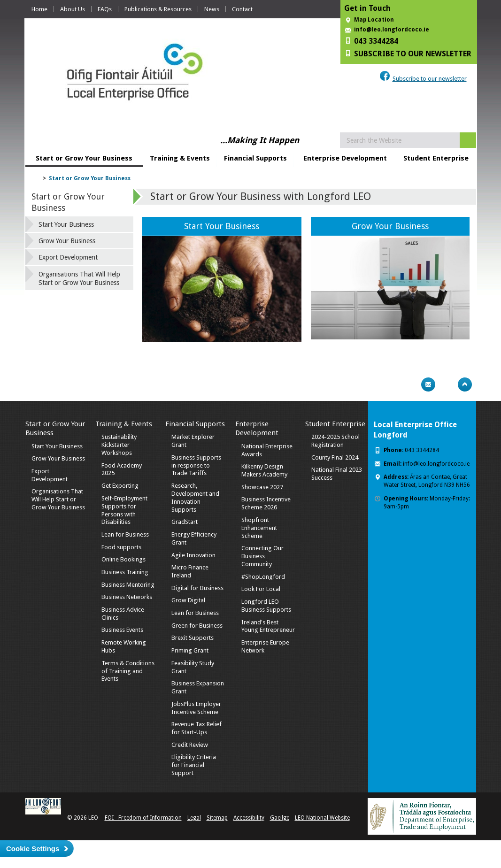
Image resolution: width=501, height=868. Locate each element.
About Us (73, 9)
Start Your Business (222, 226)
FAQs (105, 9)
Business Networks (127, 597)
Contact (242, 9)
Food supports (121, 547)
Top (465, 384)
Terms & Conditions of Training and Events (128, 671)
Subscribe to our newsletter (430, 79)
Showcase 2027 (262, 487)
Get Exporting (120, 486)
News (212, 9)
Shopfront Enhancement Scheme (259, 528)
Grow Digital (188, 600)
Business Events (122, 630)
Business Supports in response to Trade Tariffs (196, 465)
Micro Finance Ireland (190, 571)
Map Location (374, 20)
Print (410, 384)
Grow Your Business (390, 226)
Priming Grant (190, 650)
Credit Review (190, 745)
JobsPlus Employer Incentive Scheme (196, 708)
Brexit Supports (193, 638)
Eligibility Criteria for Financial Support (194, 765)
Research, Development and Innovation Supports (195, 498)
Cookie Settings (33, 849)
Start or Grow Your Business (84, 158)
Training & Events (180, 158)
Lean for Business (125, 534)
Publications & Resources (158, 9)
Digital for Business (197, 588)
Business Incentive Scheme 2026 (266, 503)
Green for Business (197, 626)
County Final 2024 (335, 457)
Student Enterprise (436, 158)
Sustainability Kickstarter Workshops (119, 445)
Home (39, 9)
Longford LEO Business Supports (266, 606)
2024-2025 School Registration (335, 441)
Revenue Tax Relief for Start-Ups (197, 728)
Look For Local (261, 589)
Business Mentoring (128, 585)
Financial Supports (255, 158)
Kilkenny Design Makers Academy (264, 470)
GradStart (185, 522)
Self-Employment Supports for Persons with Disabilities (124, 510)
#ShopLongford (263, 577)
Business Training (125, 572)
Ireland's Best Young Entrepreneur (268, 626)
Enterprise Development (345, 158)
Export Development (68, 257)
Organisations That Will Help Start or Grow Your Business (79, 278)
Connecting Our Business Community (262, 556)
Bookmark (447, 384)
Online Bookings (123, 559)
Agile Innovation (193, 555)
